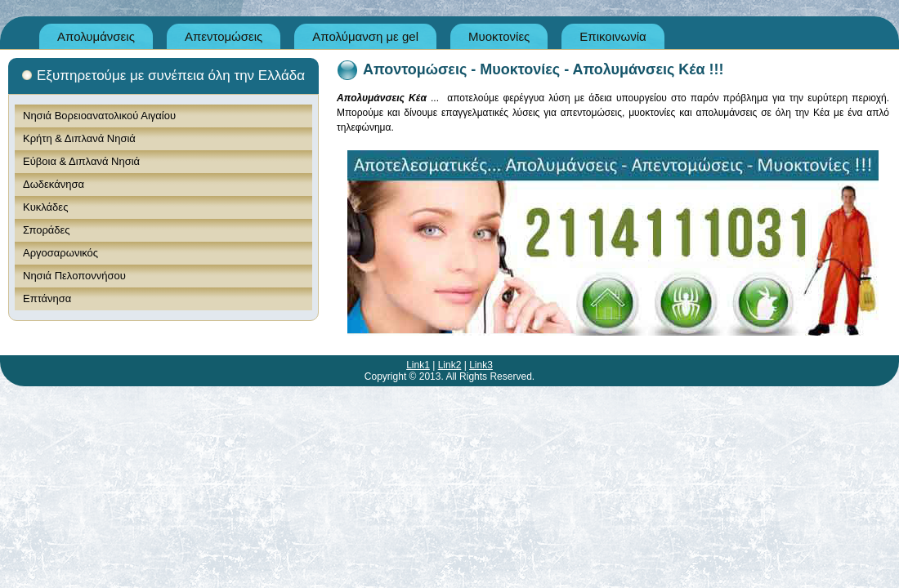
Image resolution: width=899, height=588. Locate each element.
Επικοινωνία (613, 36)
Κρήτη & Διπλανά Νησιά (79, 138)
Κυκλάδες (45, 207)
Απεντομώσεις (224, 36)
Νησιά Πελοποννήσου (74, 276)
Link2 (450, 365)
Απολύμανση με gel (365, 36)
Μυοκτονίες (499, 36)
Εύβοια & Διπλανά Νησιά (81, 161)
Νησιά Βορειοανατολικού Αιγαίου (99, 116)
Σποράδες (47, 230)
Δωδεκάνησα (54, 184)
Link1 (418, 365)
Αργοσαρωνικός (60, 253)
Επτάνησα (47, 298)
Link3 (481, 365)
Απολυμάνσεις (96, 36)
